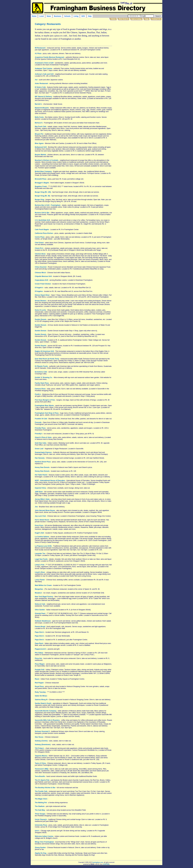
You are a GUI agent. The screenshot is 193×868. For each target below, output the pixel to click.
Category (40, 24)
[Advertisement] (138, 41)
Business (58, 16)
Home (34, 16)
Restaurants (54, 24)
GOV (83, 16)
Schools (67, 16)
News (49, 16)
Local (41, 16)
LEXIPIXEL (106, 864)
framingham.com (98, 862)
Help (90, 16)
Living (76, 16)
